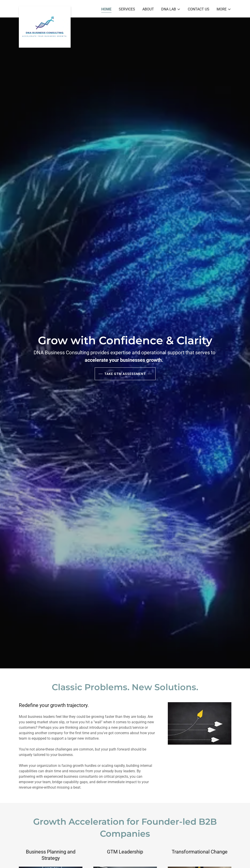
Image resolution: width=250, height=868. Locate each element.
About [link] (148, 9)
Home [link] (106, 9)
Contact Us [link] (199, 9)
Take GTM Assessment (125, 374)
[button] (171, 9)
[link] (45, 8)
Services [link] (127, 9)
